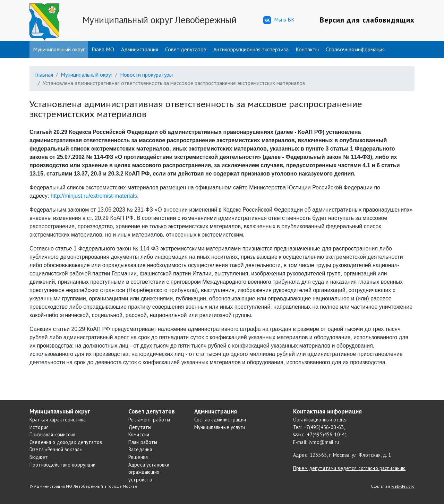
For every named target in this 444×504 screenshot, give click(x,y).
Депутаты (140, 427)
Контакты (307, 49)
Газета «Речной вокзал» (56, 449)
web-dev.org (403, 486)
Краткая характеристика (58, 420)
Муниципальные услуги (220, 427)
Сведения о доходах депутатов (66, 442)
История (39, 427)
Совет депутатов (186, 49)
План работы (143, 442)
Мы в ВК (278, 20)
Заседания (140, 449)
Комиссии (139, 434)
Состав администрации (220, 420)
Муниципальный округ (59, 49)
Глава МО (103, 49)
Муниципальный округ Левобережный (160, 20)
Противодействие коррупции (63, 465)
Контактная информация (327, 411)
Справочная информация (355, 49)
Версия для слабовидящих (367, 20)
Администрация (140, 49)
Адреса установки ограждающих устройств (149, 472)
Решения (138, 457)
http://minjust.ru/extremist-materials (94, 196)
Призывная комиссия (53, 434)
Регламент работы (149, 420)
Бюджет (39, 457)
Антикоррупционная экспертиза (251, 49)
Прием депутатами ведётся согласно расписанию (349, 468)
